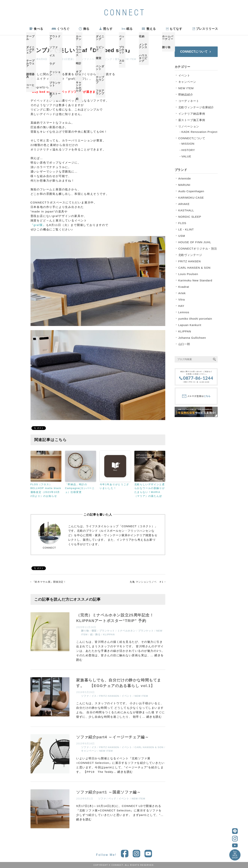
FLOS (182, 223)
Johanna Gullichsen (192, 338)
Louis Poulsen (188, 274)
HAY (181, 306)
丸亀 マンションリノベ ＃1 (146, 582)
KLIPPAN (109, 634)
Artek (182, 293)
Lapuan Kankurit (190, 325)
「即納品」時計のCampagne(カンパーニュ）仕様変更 (80, 488)
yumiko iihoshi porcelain (195, 319)
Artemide (185, 178)
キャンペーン (89, 751)
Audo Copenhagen (191, 191)
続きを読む (154, 717)
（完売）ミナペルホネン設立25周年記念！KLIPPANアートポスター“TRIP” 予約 (115, 618)
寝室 (118, 59)
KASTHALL (186, 210)
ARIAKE (184, 204)
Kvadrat (184, 287)
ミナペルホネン (126, 631)
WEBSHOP (235, 857)
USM (182, 236)
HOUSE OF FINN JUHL (195, 242)
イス (94, 696)
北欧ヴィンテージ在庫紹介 (196, 107)
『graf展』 (38, 225)
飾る (86, 29)
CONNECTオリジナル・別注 (198, 249)
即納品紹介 (186, 95)
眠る (130, 29)
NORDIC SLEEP (190, 217)
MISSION (188, 144)
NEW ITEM (129, 59)
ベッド (95, 59)
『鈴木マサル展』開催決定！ (49, 582)
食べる (38, 29)
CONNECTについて (192, 138)
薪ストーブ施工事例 (192, 120)
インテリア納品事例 (192, 114)
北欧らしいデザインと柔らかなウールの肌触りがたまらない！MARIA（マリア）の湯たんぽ (150, 490)
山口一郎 (184, 344)
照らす (108, 29)
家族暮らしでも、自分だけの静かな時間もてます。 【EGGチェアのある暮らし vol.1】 (119, 683)
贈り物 (85, 631)
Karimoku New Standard (195, 280)
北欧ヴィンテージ (190, 255)
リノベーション (189, 126)
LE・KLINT (186, 229)
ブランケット (107, 631)
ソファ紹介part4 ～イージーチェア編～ (112, 737)
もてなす (176, 29)
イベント (127, 696)
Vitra (182, 299)
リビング (107, 59)
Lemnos (184, 312)
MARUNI (184, 185)
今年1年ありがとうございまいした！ (114, 486)
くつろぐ (63, 29)
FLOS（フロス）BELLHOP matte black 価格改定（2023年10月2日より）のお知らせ (46, 490)
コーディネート (189, 101)
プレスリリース (207, 29)
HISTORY (188, 150)
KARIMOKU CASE (191, 198)
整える (151, 29)
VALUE (186, 156)
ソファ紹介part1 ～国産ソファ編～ (108, 792)
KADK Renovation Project (199, 132)
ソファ (85, 59)
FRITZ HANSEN (109, 696)
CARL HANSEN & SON (149, 747)
